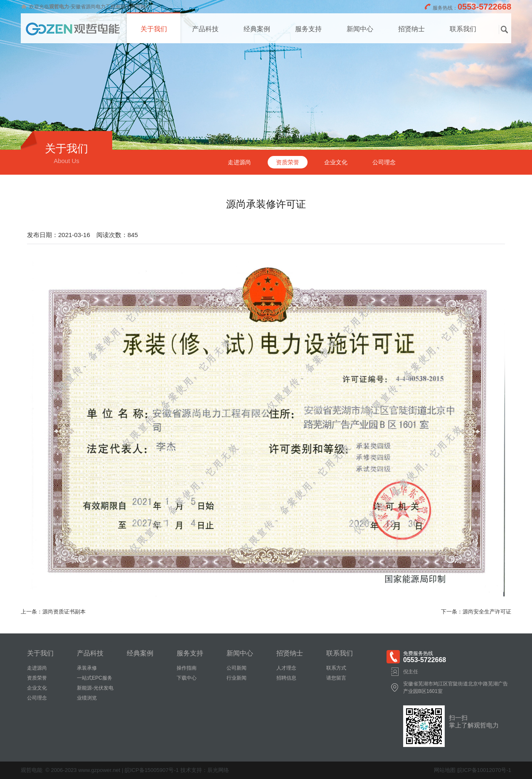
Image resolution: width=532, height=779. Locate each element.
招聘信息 (286, 678)
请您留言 (336, 678)
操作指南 (187, 668)
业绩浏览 (87, 698)
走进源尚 (239, 162)
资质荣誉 (288, 162)
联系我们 (463, 29)
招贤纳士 (411, 29)
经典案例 (257, 29)
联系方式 (336, 668)
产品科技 (205, 29)
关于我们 (154, 29)
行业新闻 (236, 678)
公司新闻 (236, 668)
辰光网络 (218, 770)
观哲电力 (59, 7)
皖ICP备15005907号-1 (152, 770)
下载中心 (187, 678)
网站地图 (445, 770)
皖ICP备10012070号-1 (484, 770)
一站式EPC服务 (95, 678)
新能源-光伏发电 (95, 688)
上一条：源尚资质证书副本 (53, 612)
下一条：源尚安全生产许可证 (476, 612)
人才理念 (286, 668)
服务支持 (308, 29)
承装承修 (87, 668)
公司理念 (384, 162)
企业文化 (336, 162)
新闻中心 (360, 29)
